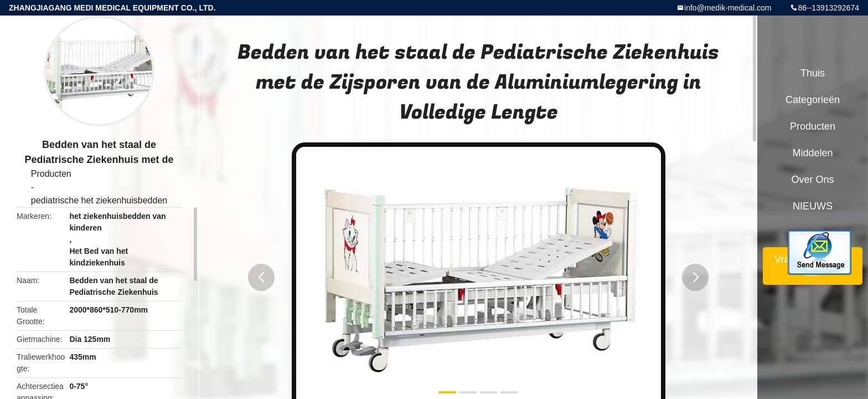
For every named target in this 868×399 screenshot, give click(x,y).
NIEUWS (813, 206)
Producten (51, 174)
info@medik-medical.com (728, 8)
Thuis (813, 73)
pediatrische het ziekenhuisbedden (99, 200)
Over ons (812, 180)
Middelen (812, 153)
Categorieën (813, 100)
